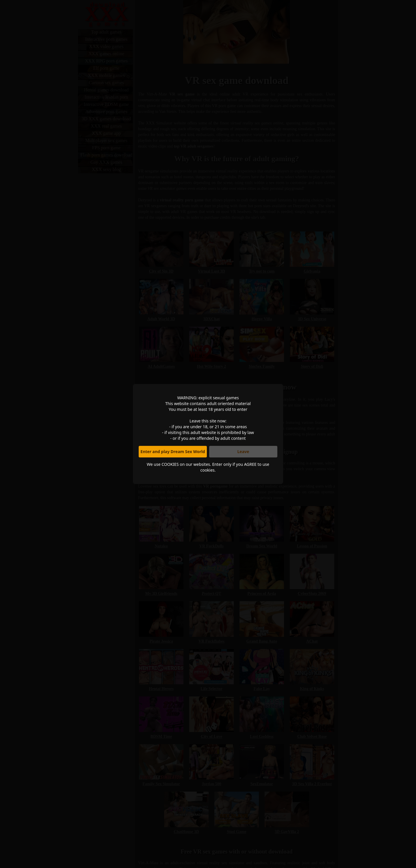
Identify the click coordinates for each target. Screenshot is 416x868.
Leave (243, 452)
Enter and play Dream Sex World (173, 452)
